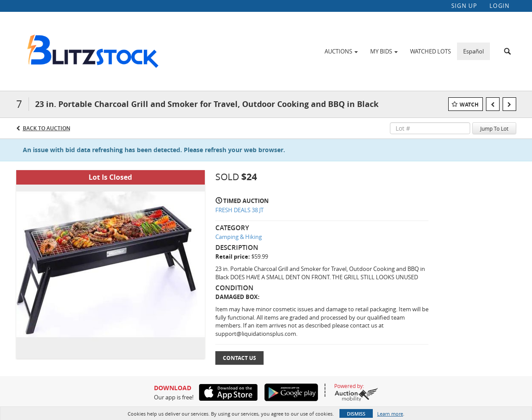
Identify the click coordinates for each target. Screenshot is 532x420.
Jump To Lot (494, 128)
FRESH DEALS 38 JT (239, 210)
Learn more (390, 414)
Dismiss (356, 414)
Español (473, 51)
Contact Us (239, 358)
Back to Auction (46, 128)
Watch (469, 105)
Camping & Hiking (239, 237)
